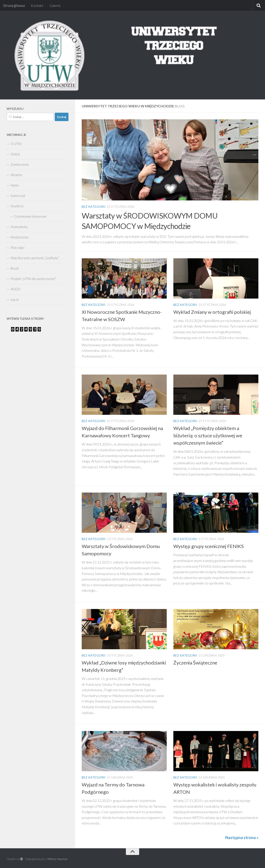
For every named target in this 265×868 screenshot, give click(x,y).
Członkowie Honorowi (30, 216)
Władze (16, 175)
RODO (16, 289)
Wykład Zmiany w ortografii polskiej (212, 312)
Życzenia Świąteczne (195, 663)
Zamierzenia (20, 164)
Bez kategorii (94, 207)
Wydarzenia (19, 237)
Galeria (55, 5)
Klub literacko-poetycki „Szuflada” (35, 258)
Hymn (15, 185)
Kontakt (37, 5)
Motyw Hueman (58, 859)
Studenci (17, 206)
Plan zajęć (18, 247)
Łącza (15, 299)
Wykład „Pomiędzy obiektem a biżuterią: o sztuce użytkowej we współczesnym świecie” (208, 435)
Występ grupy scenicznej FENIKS (209, 546)
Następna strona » (242, 838)
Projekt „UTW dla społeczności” (33, 279)
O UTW (16, 144)
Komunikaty (19, 227)
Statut (15, 154)
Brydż (15, 268)
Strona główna (14, 5)
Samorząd (18, 196)
